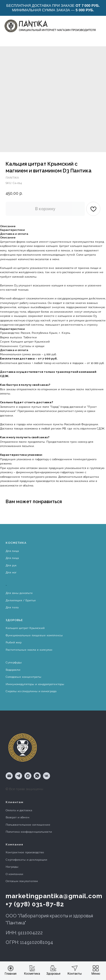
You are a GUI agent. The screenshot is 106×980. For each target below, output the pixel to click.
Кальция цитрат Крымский (25, 628)
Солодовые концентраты (23, 677)
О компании (14, 874)
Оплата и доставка (19, 810)
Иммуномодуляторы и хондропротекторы (35, 684)
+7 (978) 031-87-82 (35, 904)
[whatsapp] (37, 776)
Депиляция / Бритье (21, 600)
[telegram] (19, 776)
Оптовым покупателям (22, 881)
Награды (12, 867)
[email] (9, 776)
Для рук (11, 565)
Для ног (11, 572)
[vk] (46, 776)
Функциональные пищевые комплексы (34, 635)
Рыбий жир (14, 642)
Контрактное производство (25, 852)
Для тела (12, 607)
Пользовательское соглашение (28, 825)
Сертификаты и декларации (26, 860)
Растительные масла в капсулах (29, 650)
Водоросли (13, 670)
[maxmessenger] (28, 776)
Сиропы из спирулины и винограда (31, 691)
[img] (50, 26)
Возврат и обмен (18, 817)
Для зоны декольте (19, 593)
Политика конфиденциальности (29, 832)
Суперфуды (14, 662)
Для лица (12, 551)
